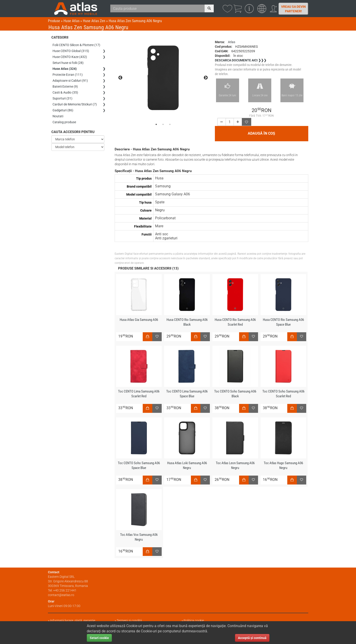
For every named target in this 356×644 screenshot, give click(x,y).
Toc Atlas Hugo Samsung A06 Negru (283, 465)
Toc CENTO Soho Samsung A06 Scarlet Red (283, 394)
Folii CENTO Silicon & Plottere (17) (76, 45)
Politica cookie (194, 620)
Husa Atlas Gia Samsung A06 (139, 320)
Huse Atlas (71, 21)
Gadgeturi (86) (63, 110)
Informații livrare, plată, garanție (73, 620)
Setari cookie (99, 638)
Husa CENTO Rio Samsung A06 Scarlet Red (235, 322)
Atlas (232, 42)
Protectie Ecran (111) (68, 75)
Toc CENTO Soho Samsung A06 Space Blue (139, 465)
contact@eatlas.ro (61, 595)
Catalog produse (64, 122)
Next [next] (206, 78)
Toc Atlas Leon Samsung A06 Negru (235, 465)
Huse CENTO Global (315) (71, 51)
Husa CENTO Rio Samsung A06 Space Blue (283, 322)
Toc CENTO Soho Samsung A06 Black (235, 394)
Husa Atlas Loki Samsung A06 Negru (187, 465)
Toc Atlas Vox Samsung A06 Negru (139, 537)
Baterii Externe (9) (65, 86)
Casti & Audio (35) (65, 92)
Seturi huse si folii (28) (68, 63)
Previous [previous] (120, 78)
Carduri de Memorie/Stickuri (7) (75, 104)
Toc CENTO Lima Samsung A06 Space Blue (187, 394)
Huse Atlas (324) (65, 69)
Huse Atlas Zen (94, 21)
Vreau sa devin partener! (293, 9)
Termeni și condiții (129, 620)
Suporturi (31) (62, 98)
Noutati (58, 116)
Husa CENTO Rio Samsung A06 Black (187, 322)
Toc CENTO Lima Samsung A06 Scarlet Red (139, 394)
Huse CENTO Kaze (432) (70, 57)
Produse (54, 21)
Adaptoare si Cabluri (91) (70, 81)
